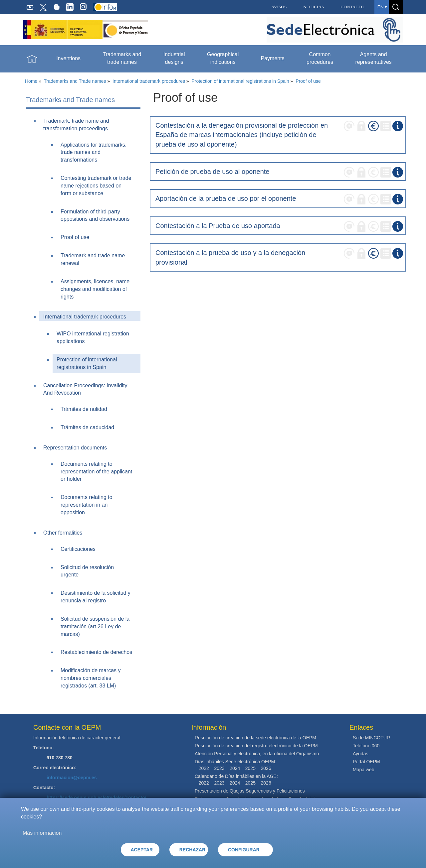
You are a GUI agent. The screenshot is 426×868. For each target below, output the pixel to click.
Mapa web (364, 770)
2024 (235, 768)
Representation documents (75, 448)
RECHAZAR (193, 850)
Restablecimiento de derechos (96, 652)
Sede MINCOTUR (371, 738)
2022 (204, 768)
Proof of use (308, 81)
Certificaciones (78, 549)
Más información (42, 833)
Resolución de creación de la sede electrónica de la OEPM (255, 738)
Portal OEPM (366, 762)
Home (31, 81)
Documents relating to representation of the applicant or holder (96, 472)
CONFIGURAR (244, 850)
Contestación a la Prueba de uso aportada (218, 226)
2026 (266, 768)
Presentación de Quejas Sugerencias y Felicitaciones (250, 791)
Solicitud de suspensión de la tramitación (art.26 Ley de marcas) (95, 626)
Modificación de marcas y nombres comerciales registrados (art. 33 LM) (91, 678)
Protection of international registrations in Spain (240, 81)
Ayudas (360, 754)
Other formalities (63, 533)
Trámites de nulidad (84, 409)
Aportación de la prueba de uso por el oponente (226, 198)
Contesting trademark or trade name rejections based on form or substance (96, 186)
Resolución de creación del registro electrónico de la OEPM (256, 746)
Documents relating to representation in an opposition (87, 505)
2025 (250, 768)
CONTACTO (353, 7)
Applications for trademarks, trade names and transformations (94, 152)
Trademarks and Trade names (75, 81)
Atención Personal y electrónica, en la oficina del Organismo (257, 754)
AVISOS (279, 7)
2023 (219, 768)
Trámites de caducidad (87, 427)
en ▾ (382, 7)
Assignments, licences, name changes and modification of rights (95, 289)
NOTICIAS (314, 7)
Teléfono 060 (366, 746)
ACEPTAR (142, 850)
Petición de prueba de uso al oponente (213, 172)
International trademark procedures (149, 81)
